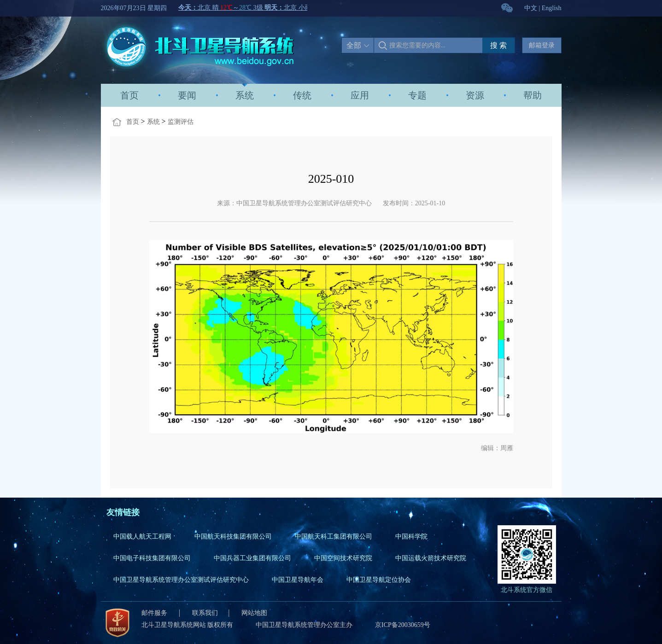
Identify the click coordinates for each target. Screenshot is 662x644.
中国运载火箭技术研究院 (431, 558)
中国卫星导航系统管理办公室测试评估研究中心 (181, 580)
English (552, 8)
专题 (417, 95)
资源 (475, 95)
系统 (245, 95)
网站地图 (254, 613)
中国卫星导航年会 (298, 580)
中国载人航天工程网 (142, 537)
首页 (129, 95)
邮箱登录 (542, 45)
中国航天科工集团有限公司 (334, 537)
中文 (531, 8)
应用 (360, 95)
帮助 (533, 95)
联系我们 (205, 613)
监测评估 (181, 122)
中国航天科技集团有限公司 (233, 537)
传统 (302, 95)
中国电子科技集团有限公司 (152, 558)
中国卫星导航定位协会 (379, 580)
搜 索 (498, 45)
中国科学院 (411, 537)
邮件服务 (155, 613)
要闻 (187, 95)
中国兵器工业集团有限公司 (252, 558)
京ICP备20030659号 (403, 625)
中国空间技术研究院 (343, 558)
